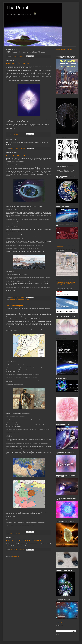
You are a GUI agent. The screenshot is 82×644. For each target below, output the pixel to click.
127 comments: (22, 56)
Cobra (11, 136)
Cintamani (24, 299)
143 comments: (22, 134)
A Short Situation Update (16, 155)
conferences (21, 136)
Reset (28, 299)
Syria (20, 534)
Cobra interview (16, 136)
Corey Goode (27, 136)
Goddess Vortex (13, 534)
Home (29, 554)
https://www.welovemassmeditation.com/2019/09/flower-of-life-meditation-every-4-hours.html (66, 283)
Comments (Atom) (16, 556)
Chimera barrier (19, 299)
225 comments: (22, 297)
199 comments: (22, 532)
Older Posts (48, 554)
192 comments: (22, 550)
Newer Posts (9, 554)
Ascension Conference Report (18, 63)
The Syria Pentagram (15, 306)
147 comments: (22, 148)
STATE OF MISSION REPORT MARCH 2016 (24, 540)
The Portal (17, 8)
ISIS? (18, 534)
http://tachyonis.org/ (61, 622)
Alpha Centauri (13, 299)
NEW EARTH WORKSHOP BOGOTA (64, 50)
